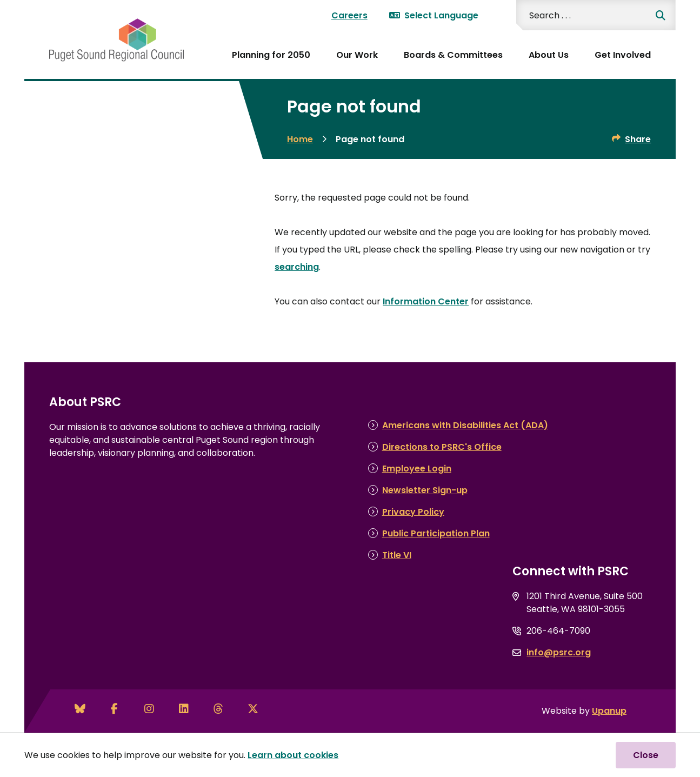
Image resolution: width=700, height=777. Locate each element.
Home (300, 139)
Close (646, 755)
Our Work (357, 55)
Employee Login (417, 469)
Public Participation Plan (436, 533)
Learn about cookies (293, 755)
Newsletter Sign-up (425, 490)
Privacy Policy (413, 512)
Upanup (609, 711)
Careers (349, 15)
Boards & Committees (453, 55)
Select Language (434, 15)
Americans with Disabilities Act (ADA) (465, 425)
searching (297, 267)
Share (638, 139)
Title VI (397, 555)
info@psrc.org (559, 652)
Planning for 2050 (271, 55)
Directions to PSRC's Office (442, 447)
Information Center (426, 301)
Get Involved (623, 55)
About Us (549, 55)
